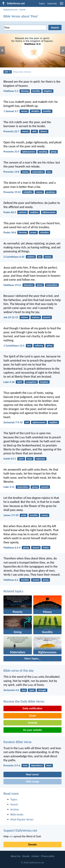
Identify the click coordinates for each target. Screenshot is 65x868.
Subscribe (52, 4)
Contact (35, 856)
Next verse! (32, 774)
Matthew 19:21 (12, 285)
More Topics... (32, 659)
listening (23, 232)
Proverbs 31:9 (11, 152)
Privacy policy (48, 856)
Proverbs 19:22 (12, 192)
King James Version (22, 72)
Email (32, 716)
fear (49, 172)
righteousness (29, 152)
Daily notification (32, 708)
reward (36, 548)
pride (24, 515)
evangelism (31, 382)
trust (25, 765)
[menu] (62, 5)
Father (46, 548)
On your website (32, 730)
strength (42, 690)
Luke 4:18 (9, 382)
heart (49, 765)
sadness (31, 257)
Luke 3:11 (9, 487)
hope (30, 459)
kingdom (48, 91)
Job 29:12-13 (11, 317)
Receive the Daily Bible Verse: (24, 701)
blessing (25, 91)
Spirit (20, 382)
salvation (44, 232)
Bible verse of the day (19, 670)
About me (15, 856)
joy (40, 257)
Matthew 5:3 (11, 91)
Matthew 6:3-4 (12, 548)
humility (36, 91)
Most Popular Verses (22, 819)
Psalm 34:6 (10, 232)
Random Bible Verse (18, 742)
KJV (8, 72)
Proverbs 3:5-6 (12, 765)
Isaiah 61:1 (10, 459)
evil (27, 422)
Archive (15, 809)
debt (34, 131)
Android (32, 723)
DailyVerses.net (10, 10)
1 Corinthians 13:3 (14, 346)
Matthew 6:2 (11, 580)
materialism (38, 172)
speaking (43, 152)
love (29, 346)
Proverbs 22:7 (11, 131)
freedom (44, 382)
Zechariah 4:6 (11, 690)
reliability (28, 192)
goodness (51, 192)
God (24, 690)
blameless (28, 285)
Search (22, 10)
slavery (44, 131)
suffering (39, 346)
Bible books (17, 814)
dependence (37, 765)
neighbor (34, 212)
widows (24, 317)
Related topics (13, 591)
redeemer (40, 459)
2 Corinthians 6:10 (14, 257)
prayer (34, 232)
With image (32, 781)
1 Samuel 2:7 (11, 111)
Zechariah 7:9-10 (13, 422)
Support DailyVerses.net (20, 830)
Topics (42, 4)
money (24, 111)
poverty (47, 317)
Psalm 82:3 (10, 212)
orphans (23, 212)
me (11, 836)
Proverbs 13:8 (11, 172)
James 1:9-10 (11, 515)
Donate (32, 844)
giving (54, 152)
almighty (35, 111)
